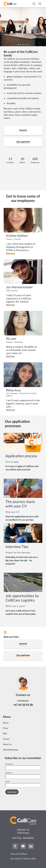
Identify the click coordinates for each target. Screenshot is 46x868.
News (6, 723)
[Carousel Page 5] (28, 45)
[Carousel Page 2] (21, 45)
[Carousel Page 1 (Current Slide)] (18, 45)
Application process (21, 456)
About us (7, 744)
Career (6, 739)
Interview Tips (17, 547)
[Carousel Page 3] (23, 45)
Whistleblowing (10, 750)
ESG (5, 734)
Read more (10, 253)
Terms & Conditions (19, 854)
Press (6, 728)
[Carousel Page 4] (25, 45)
